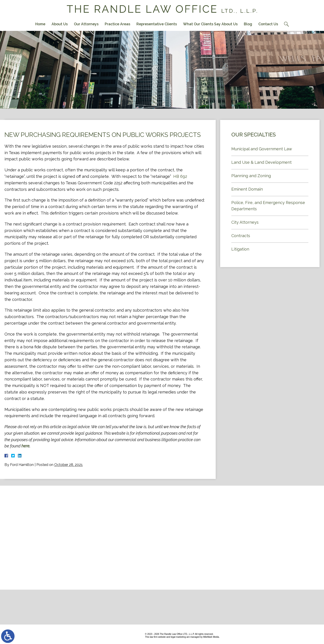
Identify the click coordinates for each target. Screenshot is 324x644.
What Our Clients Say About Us (210, 24)
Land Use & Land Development (261, 162)
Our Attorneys (86, 24)
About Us (60, 24)
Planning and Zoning (251, 176)
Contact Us (268, 24)
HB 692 (180, 176)
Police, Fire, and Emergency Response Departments (268, 206)
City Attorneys (245, 222)
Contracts (241, 236)
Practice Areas (117, 24)
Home (40, 24)
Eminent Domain (247, 189)
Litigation (240, 249)
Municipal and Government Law (262, 149)
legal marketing (178, 637)
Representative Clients (157, 24)
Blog (248, 24)
